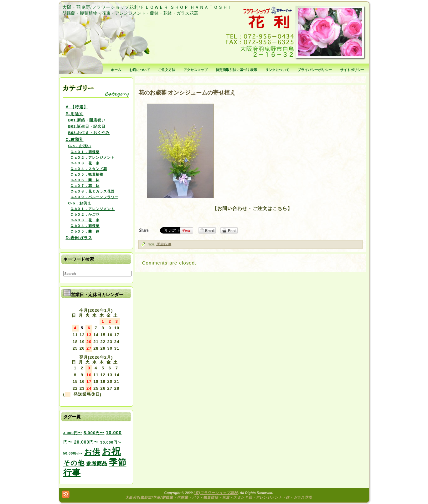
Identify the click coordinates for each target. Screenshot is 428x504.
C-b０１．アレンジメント (93, 209)
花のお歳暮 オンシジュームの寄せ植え (187, 93)
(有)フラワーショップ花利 (216, 493)
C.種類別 (75, 139)
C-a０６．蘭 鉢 (85, 180)
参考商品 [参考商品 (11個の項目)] (97, 463)
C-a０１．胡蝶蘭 (85, 152)
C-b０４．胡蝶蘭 (85, 226)
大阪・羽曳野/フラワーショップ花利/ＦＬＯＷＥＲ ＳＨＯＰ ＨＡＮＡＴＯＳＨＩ (147, 7)
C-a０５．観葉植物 (87, 174)
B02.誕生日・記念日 (87, 126)
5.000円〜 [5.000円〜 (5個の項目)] (94, 433)
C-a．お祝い (80, 146)
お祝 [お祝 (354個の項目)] (111, 451)
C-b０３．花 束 (85, 220)
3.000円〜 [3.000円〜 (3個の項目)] (73, 433)
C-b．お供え (80, 203)
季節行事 (164, 244)
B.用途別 (75, 114)
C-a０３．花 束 (85, 163)
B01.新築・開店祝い (87, 120)
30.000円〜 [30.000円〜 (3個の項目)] (111, 442)
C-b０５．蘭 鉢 (85, 231)
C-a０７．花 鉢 (85, 186)
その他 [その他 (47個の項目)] (74, 463)
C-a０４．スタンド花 (89, 169)
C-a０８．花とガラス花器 (93, 191)
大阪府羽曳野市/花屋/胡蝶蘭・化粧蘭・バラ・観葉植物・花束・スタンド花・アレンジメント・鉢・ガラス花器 (219, 497)
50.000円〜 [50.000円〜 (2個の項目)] (73, 453)
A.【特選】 (77, 107)
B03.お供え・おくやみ (89, 133)
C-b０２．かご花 (85, 214)
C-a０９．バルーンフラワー (95, 197)
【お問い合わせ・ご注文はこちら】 (252, 208)
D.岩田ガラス (79, 238)
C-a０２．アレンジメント (93, 157)
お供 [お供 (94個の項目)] (92, 452)
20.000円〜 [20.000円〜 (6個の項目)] (87, 442)
